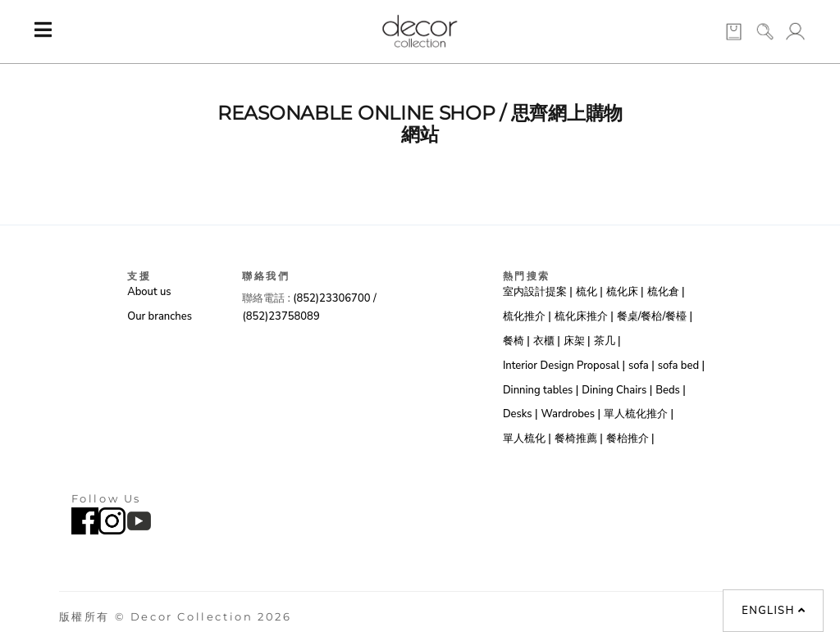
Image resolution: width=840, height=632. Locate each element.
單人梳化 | (527, 439)
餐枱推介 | (630, 439)
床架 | (577, 341)
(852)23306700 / (334, 298)
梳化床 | (625, 292)
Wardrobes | (571, 414)
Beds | (671, 390)
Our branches (160, 316)
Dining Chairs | (617, 390)
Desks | (520, 414)
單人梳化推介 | (639, 414)
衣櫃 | (547, 341)
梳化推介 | (527, 316)
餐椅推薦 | (579, 439)
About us (149, 292)
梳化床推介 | (584, 316)
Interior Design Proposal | (564, 366)
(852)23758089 (282, 316)
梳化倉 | (666, 292)
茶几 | (607, 341)
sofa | (641, 366)
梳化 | (589, 292)
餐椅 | (516, 341)
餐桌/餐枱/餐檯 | (655, 316)
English (774, 611)
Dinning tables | (541, 390)
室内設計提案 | (538, 292)
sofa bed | (681, 366)
